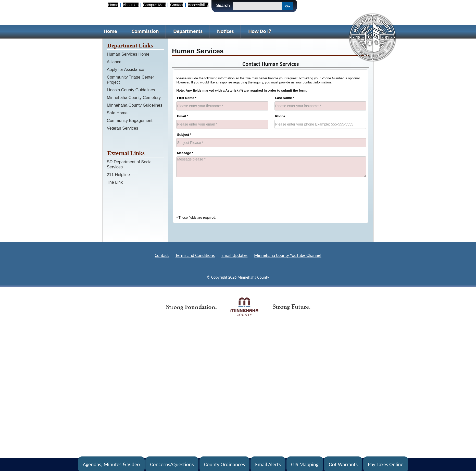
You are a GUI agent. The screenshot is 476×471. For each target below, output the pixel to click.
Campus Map (154, 5)
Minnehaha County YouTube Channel (288, 255)
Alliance (114, 62)
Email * (183, 116)
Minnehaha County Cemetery (134, 97)
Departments (188, 31)
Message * (185, 153)
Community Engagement (130, 120)
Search (223, 5)
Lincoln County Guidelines (131, 90)
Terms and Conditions (195, 255)
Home (113, 5)
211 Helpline (118, 175)
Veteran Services (123, 128)
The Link (115, 182)
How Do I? (260, 31)
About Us (130, 5)
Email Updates (235, 255)
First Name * (187, 98)
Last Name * (284, 98)
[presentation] (215, 195)
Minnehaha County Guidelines (135, 105)
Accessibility (198, 5)
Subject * (184, 135)
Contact (177, 5)
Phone (280, 116)
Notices (225, 31)
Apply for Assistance (126, 69)
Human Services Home (128, 54)
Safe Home (117, 113)
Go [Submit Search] (287, 6)
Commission (145, 31)
